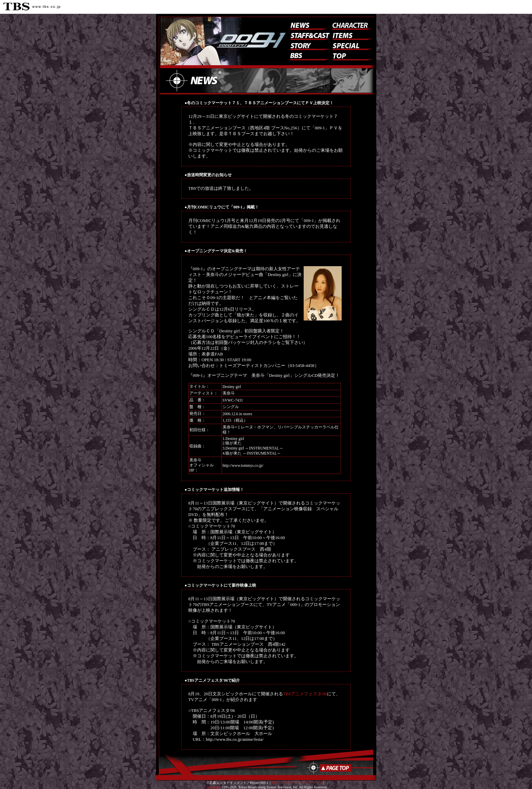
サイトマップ (312, 783)
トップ (352, 55)
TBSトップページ (285, 783)
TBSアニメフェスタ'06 (305, 694)
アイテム (352, 35)
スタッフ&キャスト (309, 35)
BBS (310, 57)
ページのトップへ (330, 768)
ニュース (309, 25)
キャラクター (351, 25)
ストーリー (309, 45)
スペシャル (352, 45)
